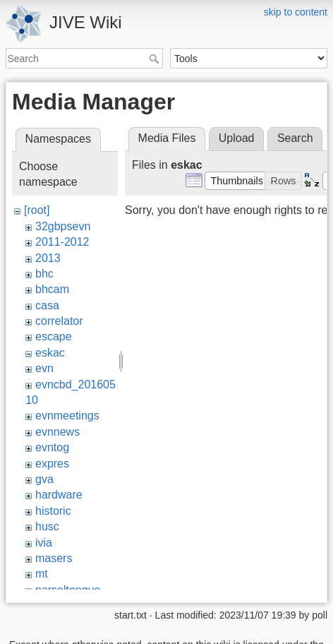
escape (54, 336)
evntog (52, 447)
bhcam (52, 289)
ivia (44, 543)
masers (54, 558)
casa (47, 305)
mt (42, 574)
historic (53, 511)
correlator (59, 321)
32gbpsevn (63, 226)
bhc (44, 274)
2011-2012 (62, 242)
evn (44, 368)
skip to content (296, 12)
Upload (237, 138)
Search (156, 59)
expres (52, 464)
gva (44, 479)
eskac (50, 353)
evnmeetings (67, 416)
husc (47, 526)
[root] (37, 210)
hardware (59, 495)
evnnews (57, 432)
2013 (48, 258)
